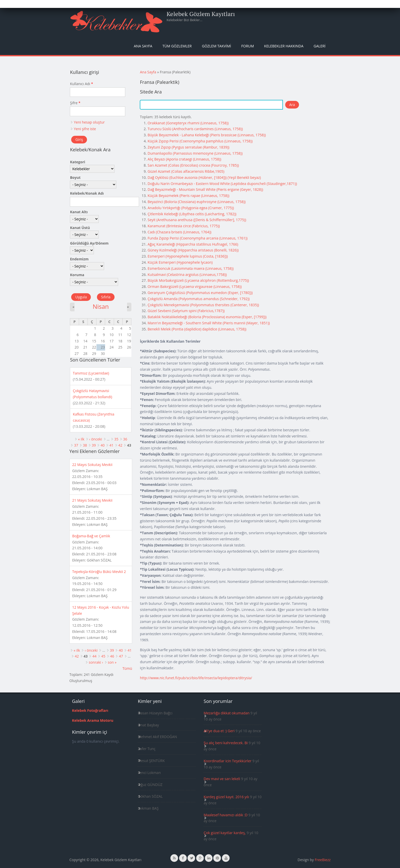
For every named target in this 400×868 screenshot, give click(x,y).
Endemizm (79, 259)
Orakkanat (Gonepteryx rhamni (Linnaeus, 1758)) (188, 123)
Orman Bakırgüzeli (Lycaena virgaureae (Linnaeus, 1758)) (195, 286)
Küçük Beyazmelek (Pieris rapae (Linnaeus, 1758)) (188, 196)
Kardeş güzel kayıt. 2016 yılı (226, 797)
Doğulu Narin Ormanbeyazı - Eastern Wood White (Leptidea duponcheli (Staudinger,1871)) (222, 184)
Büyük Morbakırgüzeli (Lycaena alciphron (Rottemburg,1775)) (198, 280)
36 (125, 439)
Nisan (101, 306)
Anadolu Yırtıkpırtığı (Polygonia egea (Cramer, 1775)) (191, 208)
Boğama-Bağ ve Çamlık (91, 536)
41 (111, 445)
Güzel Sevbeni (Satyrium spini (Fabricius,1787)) (186, 311)
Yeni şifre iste (85, 129)
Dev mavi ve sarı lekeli (222, 779)
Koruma (77, 275)
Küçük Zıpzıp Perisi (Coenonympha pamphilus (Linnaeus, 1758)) (200, 141)
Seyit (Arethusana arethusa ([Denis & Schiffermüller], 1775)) (197, 220)
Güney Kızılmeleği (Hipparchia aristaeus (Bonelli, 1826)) (193, 250)
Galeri (320, 46)
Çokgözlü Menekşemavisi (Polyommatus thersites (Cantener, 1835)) (203, 305)
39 (94, 445)
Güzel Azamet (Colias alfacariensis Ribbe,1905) (186, 171)
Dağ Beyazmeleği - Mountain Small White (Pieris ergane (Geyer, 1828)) (205, 189)
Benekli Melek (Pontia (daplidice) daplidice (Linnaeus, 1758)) (197, 329)
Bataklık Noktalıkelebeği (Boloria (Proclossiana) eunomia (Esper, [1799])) (207, 317)
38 (85, 445)
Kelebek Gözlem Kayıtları (201, 14)
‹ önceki (96, 439)
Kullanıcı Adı (81, 84)
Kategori (77, 162)
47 (121, 656)
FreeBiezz (323, 860)
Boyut (75, 177)
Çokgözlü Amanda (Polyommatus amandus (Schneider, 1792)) (198, 299)
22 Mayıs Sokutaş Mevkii (92, 465)
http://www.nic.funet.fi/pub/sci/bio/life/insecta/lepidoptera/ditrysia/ (196, 678)
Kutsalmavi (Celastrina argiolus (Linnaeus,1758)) (187, 275)
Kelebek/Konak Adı (87, 193)
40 (103, 445)
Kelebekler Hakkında (284, 46)
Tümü (127, 668)
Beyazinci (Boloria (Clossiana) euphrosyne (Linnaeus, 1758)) (196, 202)
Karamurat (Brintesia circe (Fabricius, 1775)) (184, 226)
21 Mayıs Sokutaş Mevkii (92, 500)
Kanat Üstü (80, 228)
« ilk (81, 439)
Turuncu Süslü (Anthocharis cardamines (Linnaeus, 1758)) (195, 129)
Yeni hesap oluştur (89, 122)
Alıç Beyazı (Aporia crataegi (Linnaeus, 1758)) (184, 159)
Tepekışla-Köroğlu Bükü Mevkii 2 (99, 572)
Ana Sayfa (143, 46)
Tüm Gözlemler (177, 46)
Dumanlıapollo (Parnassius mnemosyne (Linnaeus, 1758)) (195, 153)
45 (103, 656)
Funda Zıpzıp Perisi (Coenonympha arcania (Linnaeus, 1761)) (197, 238)
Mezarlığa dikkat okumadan (227, 713)
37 (76, 445)
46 (112, 656)
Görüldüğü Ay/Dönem (89, 243)
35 (116, 439)
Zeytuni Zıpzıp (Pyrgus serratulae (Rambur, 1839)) (188, 147)
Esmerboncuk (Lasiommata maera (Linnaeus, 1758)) (190, 268)
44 (94, 656)
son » (112, 662)
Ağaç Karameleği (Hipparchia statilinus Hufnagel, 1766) (193, 244)
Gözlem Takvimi (216, 46)
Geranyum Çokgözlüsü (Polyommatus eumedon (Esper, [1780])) (200, 293)
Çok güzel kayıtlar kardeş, (225, 833)
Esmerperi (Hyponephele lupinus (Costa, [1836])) (187, 256)
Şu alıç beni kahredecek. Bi (226, 743)
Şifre (75, 103)
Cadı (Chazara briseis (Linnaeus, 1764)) (179, 232)
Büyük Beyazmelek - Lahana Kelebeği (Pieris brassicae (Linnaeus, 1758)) (207, 135)
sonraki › (96, 662)
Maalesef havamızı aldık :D (226, 815)
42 (120, 445)
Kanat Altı (79, 212)
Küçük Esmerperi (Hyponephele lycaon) (180, 262)
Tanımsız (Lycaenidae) (91, 373)
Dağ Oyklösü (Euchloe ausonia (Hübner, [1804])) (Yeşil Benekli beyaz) (204, 177)
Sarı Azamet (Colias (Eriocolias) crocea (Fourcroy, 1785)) (193, 165)
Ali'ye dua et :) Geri (219, 731)
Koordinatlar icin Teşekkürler (228, 761)
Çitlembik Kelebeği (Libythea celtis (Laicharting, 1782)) (192, 214)
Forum (248, 46)
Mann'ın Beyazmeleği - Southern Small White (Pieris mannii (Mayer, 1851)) (209, 323)
